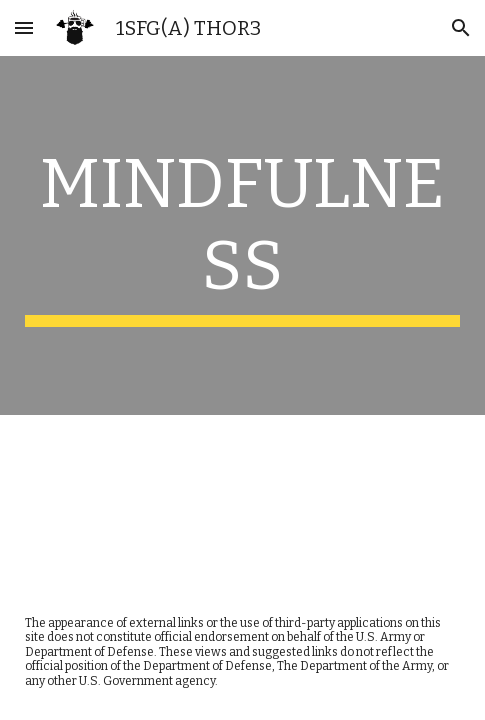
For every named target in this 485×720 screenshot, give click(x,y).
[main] (242, 235)
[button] (24, 27)
